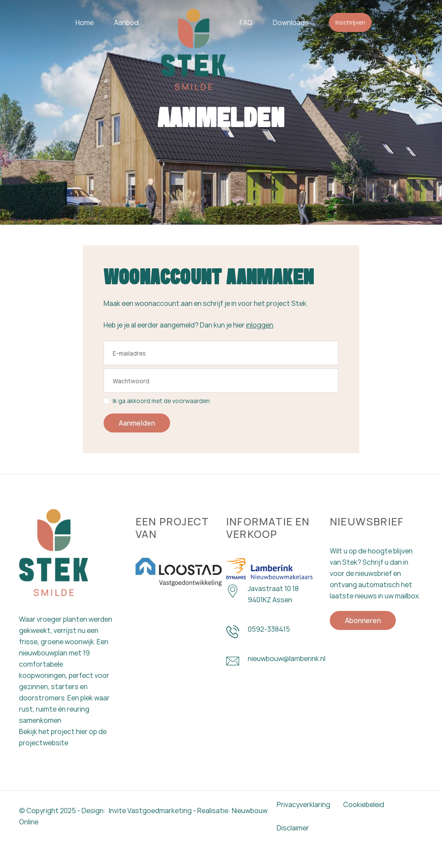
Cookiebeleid (364, 831)
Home (85, 22)
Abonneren (363, 657)
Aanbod (126, 22)
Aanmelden (137, 455)
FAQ (246, 22)
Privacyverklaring (303, 831)
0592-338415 (269, 665)
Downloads (291, 22)
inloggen (260, 357)
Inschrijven (350, 22)
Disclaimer (293, 854)
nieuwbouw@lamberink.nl (287, 695)
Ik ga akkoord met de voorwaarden (157, 433)
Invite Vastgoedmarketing (150, 837)
